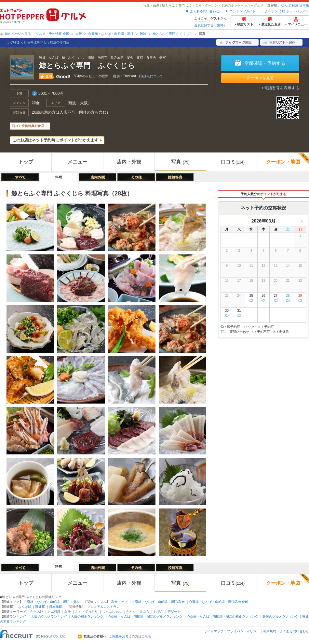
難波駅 (40, 607)
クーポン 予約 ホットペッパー (287, 11)
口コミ (233, 162)
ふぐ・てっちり (87, 612)
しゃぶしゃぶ (112, 612)
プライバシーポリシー (243, 631)
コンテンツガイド (243, 11)
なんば (286, 5)
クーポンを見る (260, 78)
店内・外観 (129, 162)
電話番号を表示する (282, 88)
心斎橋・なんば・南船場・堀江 (111, 34)
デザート (174, 612)
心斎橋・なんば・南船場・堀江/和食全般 (219, 602)
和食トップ (119, 602)
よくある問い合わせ (205, 11)
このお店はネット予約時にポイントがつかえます (55, 140)
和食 (36, 103)
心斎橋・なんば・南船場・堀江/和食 (158, 602)
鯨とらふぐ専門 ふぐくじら (173, 34)
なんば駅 (25, 607)
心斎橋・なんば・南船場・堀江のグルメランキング (145, 616)
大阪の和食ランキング (87, 616)
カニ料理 (54, 612)
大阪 (79, 34)
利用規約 (270, 631)
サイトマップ (214, 631)
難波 (295, 5)
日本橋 (304, 5)
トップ (26, 162)
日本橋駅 (56, 607)
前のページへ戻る (18, 34)
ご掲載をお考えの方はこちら (130, 637)
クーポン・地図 (287, 159)
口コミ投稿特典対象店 (28, 126)
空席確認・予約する (265, 63)
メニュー (77, 162)
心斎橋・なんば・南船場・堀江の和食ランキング (222, 616)
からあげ (37, 612)
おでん (158, 612)
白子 (68, 612)
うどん (131, 612)
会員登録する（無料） (210, 25)
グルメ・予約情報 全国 (53, 34)
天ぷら (144, 612)
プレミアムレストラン (103, 607)
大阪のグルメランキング (49, 616)
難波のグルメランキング (280, 616)
